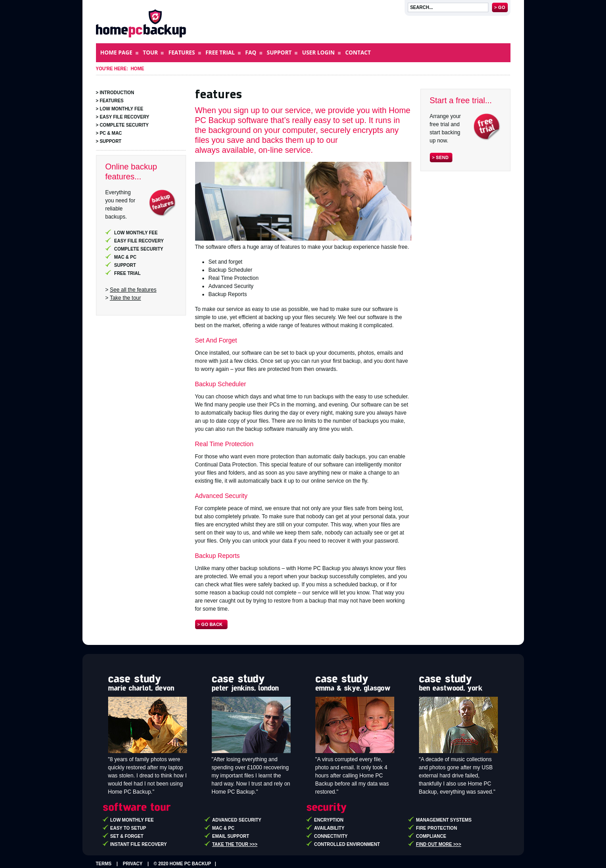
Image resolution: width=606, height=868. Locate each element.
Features (112, 101)
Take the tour (125, 298)
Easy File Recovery (124, 117)
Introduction (117, 93)
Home (137, 69)
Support (110, 141)
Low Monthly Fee (121, 109)
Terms (104, 864)
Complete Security (124, 125)
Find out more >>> (438, 844)
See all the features (133, 290)
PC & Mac (111, 133)
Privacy (133, 864)
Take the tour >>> (235, 844)
